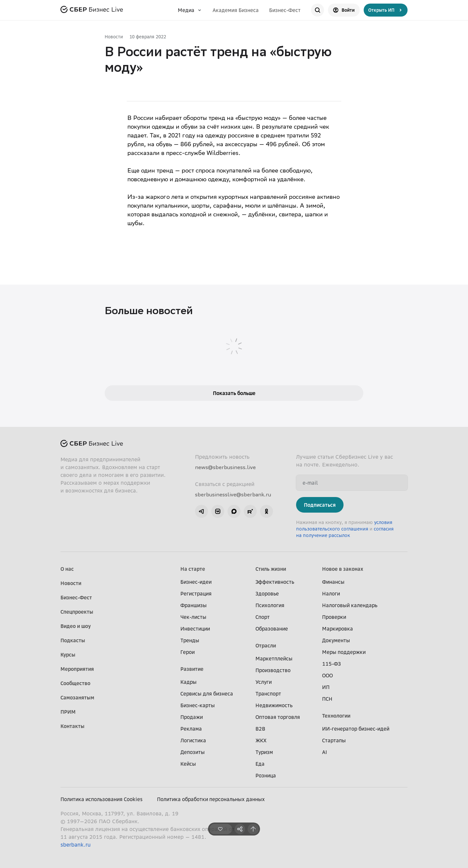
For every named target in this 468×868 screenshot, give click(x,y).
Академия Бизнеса (236, 10)
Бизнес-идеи (196, 582)
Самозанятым (77, 697)
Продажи (192, 717)
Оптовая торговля (278, 717)
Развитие (192, 669)
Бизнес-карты (198, 705)
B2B (260, 729)
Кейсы (188, 764)
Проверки (334, 617)
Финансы (333, 582)
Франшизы (194, 605)
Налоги (331, 594)
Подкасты (73, 640)
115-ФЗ (331, 664)
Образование (272, 629)
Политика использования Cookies (102, 799)
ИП (326, 687)
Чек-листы (193, 617)
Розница (266, 775)
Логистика (193, 740)
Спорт (263, 617)
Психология (270, 605)
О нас (67, 569)
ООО (327, 675)
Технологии (336, 716)
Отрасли (266, 645)
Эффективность (275, 582)
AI (325, 752)
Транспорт (268, 694)
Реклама (191, 729)
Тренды (190, 640)
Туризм (264, 752)
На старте (193, 569)
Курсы (68, 655)
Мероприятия (77, 669)
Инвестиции (195, 629)
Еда (260, 764)
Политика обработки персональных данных (211, 799)
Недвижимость (274, 705)
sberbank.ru (76, 845)
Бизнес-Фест (285, 10)
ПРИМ (68, 712)
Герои (188, 652)
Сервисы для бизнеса (207, 694)
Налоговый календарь (350, 605)
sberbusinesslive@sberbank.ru (233, 494)
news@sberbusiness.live (225, 467)
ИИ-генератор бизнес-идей (356, 729)
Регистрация (196, 594)
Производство (273, 670)
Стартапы (334, 740)
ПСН (327, 699)
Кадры (188, 682)
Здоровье (267, 594)
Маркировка (338, 629)
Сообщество (75, 683)
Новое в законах (343, 569)
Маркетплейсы (274, 658)
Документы (336, 640)
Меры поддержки (344, 652)
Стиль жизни (271, 569)
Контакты (72, 726)
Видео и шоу (76, 626)
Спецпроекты (77, 612)
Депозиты (193, 752)
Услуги (264, 682)
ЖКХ (261, 740)
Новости (114, 37)
